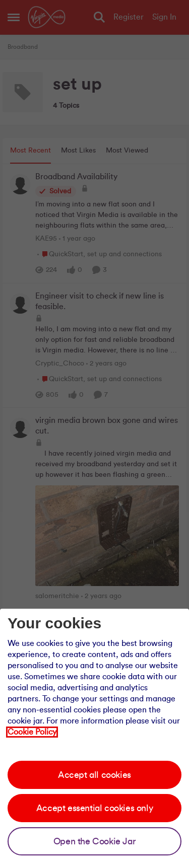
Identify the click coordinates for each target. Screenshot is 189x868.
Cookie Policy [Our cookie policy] (32, 732)
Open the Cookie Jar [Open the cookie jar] (94, 841)
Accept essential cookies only (94, 808)
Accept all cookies (94, 775)
